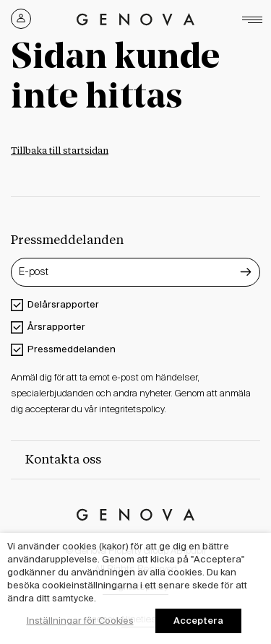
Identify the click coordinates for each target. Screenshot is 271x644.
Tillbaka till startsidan (60, 151)
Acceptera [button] (198, 621)
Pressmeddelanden (72, 349)
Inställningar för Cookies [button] (80, 621)
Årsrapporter (56, 327)
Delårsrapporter (63, 304)
